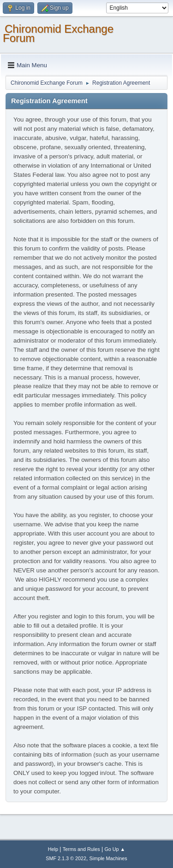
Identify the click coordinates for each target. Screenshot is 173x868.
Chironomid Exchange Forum (58, 33)
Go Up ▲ (115, 849)
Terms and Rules (81, 849)
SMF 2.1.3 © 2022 (66, 858)
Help (53, 849)
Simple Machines (108, 858)
